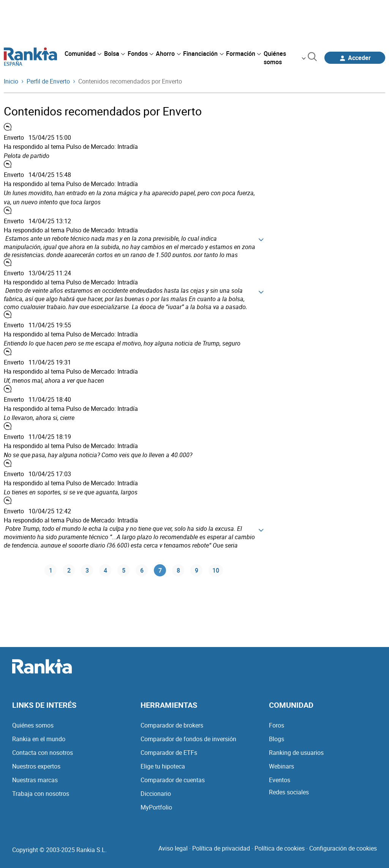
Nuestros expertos (36, 766)
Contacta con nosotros (43, 753)
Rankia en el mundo (39, 739)
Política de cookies (280, 848)
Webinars (281, 766)
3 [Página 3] (87, 570)
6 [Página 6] (142, 570)
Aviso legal (173, 848)
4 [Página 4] (105, 570)
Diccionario (156, 794)
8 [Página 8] (178, 570)
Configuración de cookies (343, 848)
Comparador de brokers (172, 725)
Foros (277, 725)
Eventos (280, 780)
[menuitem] (83, 54)
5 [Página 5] (124, 570)
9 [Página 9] (197, 570)
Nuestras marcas (35, 780)
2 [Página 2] (69, 570)
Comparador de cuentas (173, 780)
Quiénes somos (33, 725)
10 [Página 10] (216, 570)
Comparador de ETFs (169, 753)
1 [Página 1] (51, 570)
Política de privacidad (221, 848)
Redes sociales (289, 792)
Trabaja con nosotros (41, 794)
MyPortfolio (156, 807)
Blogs (277, 739)
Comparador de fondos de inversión (188, 739)
